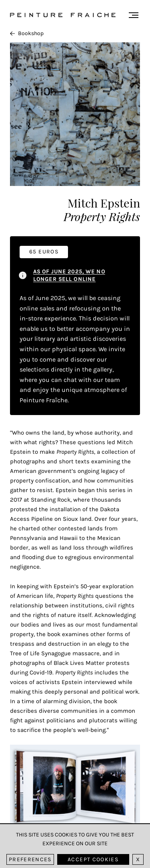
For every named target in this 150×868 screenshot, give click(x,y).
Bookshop (27, 33)
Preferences (30, 859)
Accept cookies (93, 859)
